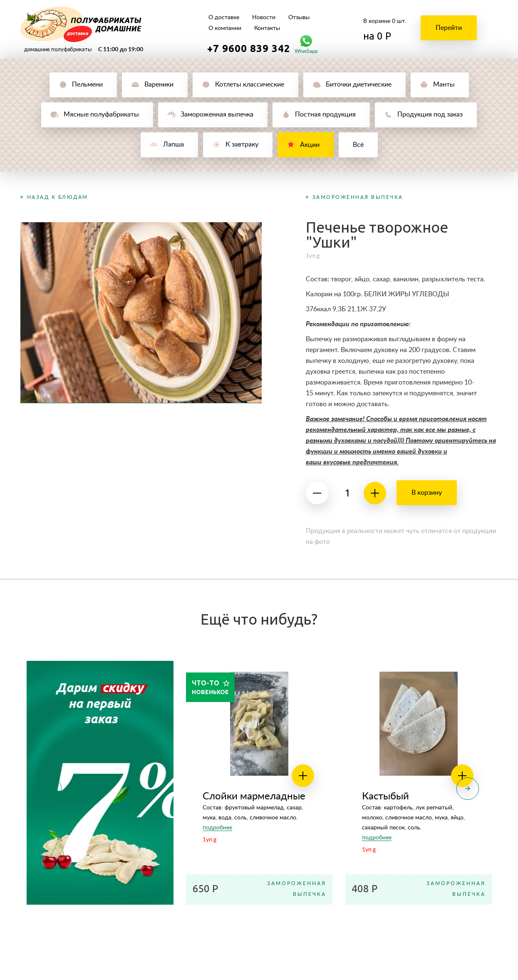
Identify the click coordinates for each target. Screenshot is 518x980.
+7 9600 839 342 (249, 48)
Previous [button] (50, 789)
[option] (100, 783)
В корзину (427, 493)
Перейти (449, 28)
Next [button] (468, 789)
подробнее (217, 828)
